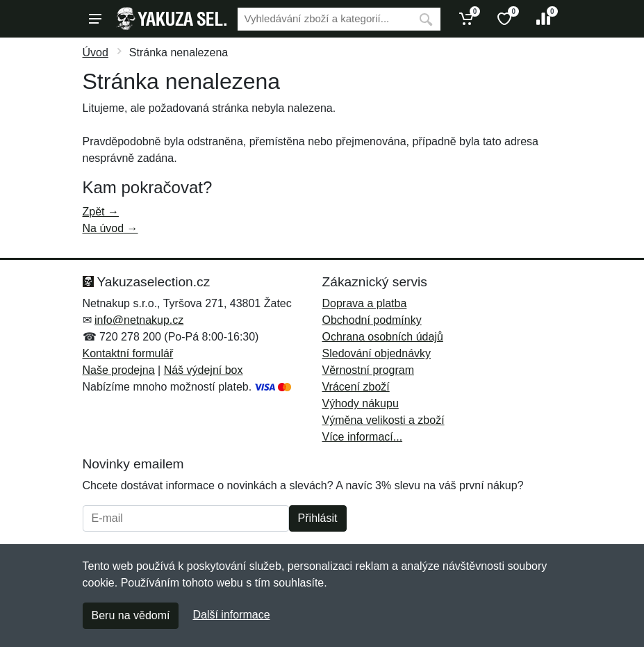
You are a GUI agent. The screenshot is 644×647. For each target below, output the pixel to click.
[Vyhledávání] (324, 19)
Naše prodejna (119, 370)
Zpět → (101, 212)
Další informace (231, 615)
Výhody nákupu (361, 403)
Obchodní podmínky (372, 320)
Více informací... (363, 437)
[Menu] (95, 19)
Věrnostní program (369, 370)
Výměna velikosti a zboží (383, 420)
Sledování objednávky (377, 353)
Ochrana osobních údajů (383, 337)
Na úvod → (110, 228)
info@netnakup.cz (139, 320)
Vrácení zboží (356, 387)
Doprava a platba (365, 303)
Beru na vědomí (131, 615)
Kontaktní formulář (128, 353)
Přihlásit (318, 518)
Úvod (96, 52)
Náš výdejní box (204, 370)
